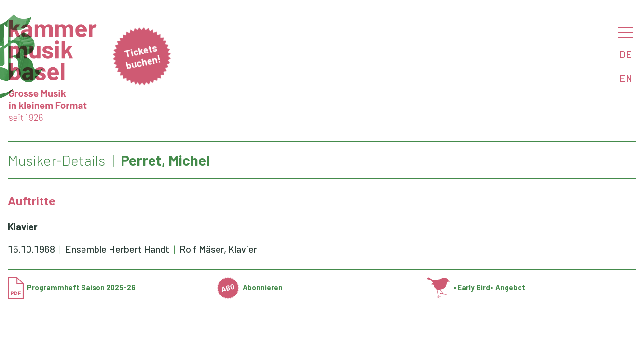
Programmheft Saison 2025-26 (72, 287)
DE (626, 54)
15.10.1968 (31, 249)
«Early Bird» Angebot (476, 287)
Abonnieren (250, 287)
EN (626, 78)
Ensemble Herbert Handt (118, 249)
